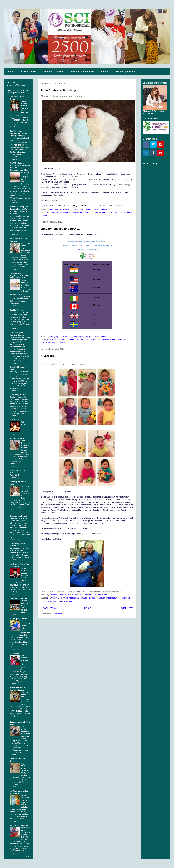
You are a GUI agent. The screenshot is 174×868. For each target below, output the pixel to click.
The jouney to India (18, 598)
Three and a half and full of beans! (26, 658)
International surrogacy (78, 212)
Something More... (18, 438)
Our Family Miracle (18, 395)
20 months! (14, 312)
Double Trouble (16, 310)
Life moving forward (18, 216)
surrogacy (118, 212)
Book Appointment (126, 71)
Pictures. (24, 601)
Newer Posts (48, 608)
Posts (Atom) (58, 614)
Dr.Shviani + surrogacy (88, 598)
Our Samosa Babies (18, 516)
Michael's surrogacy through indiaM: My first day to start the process (19, 210)
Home (11, 71)
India (100, 598)
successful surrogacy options (101, 212)
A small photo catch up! (25, 282)
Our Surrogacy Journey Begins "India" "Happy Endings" (20, 133)
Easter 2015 (15, 475)
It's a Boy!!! (14, 372)
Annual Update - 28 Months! (25, 624)
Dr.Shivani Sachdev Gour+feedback (62, 598)
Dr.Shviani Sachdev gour (58, 212)
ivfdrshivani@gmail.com (16, 85)
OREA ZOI (14, 420)
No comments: (102, 209)
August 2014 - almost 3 (24, 766)
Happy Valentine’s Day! (19, 553)
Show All (28, 856)
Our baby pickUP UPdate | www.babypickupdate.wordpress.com (19, 547)
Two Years (25, 486)
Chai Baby (14, 653)
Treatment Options (53, 71)
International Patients (82, 71)
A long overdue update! (24, 104)
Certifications (29, 71)
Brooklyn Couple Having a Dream (17, 689)
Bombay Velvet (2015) (19, 397)
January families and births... (61, 229)
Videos (105, 71)
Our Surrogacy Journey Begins (17, 334)
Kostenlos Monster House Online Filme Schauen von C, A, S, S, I (20, 340)
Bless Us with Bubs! (19, 825)
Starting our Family (18, 619)
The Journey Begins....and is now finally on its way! (19, 275)
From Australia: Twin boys (59, 90)
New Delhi (128, 598)
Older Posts (127, 608)
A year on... (48, 356)
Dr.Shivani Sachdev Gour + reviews (82, 339)
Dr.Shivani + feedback (56, 339)
